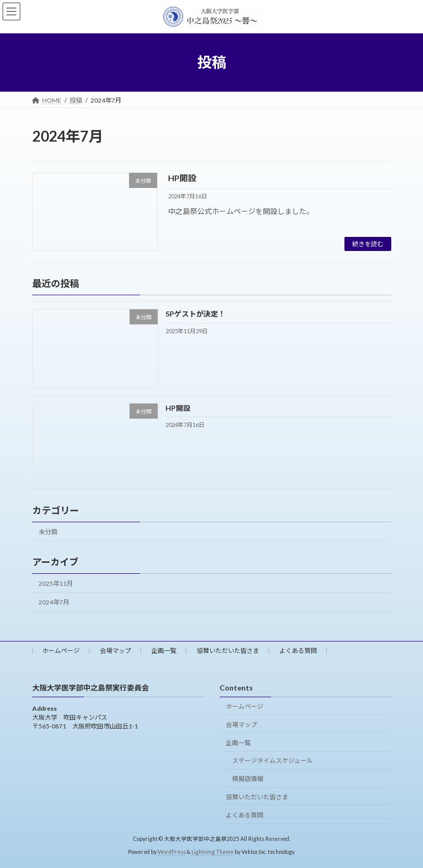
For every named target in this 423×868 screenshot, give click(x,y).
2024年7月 (54, 603)
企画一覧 (164, 651)
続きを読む (368, 244)
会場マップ (116, 651)
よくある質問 (298, 651)
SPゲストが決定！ (195, 314)
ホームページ (61, 651)
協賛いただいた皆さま (228, 651)
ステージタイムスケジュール (272, 760)
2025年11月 (56, 583)
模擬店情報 (248, 779)
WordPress (172, 852)
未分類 (48, 532)
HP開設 (182, 178)
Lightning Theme (213, 852)
